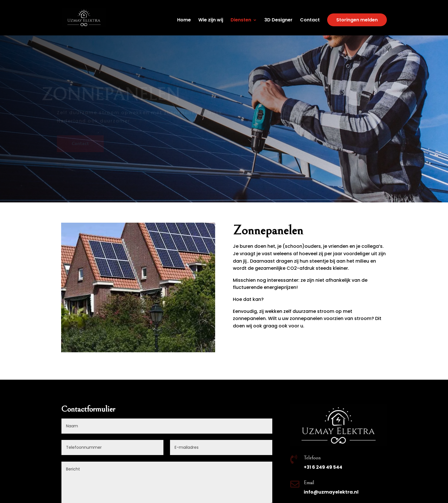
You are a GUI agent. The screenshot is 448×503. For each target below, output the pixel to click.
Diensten (241, 21)
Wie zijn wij (211, 21)
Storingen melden (357, 20)
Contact (310, 21)
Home (184, 21)
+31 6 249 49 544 (323, 467)
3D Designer (278, 21)
